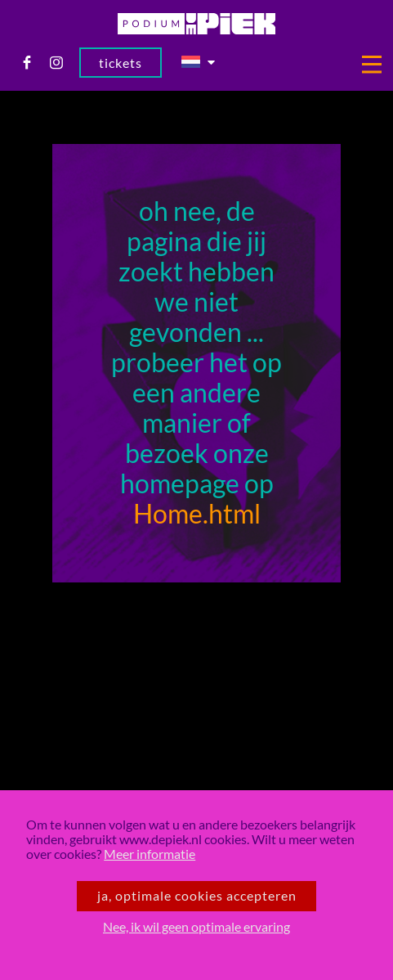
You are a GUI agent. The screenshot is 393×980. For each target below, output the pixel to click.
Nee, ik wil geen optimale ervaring (196, 927)
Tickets (121, 63)
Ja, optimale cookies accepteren (197, 896)
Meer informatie (150, 854)
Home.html (197, 514)
